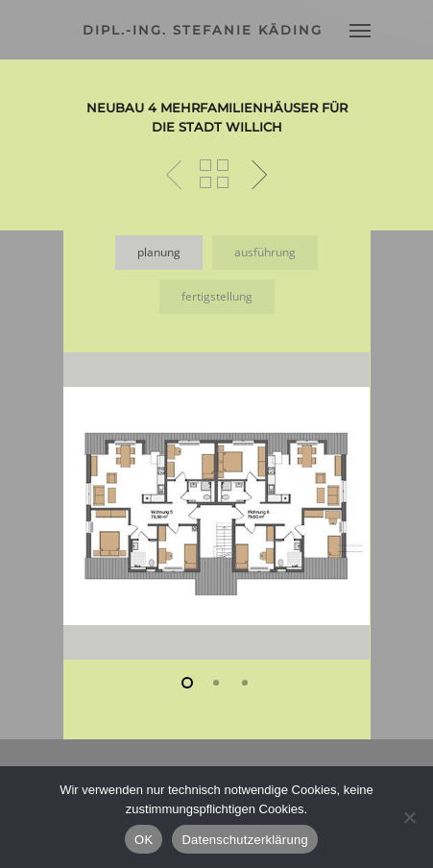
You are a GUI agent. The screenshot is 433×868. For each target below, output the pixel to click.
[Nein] (409, 817)
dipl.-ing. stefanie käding (203, 30)
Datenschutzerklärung (244, 840)
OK (144, 840)
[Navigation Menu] (360, 30)
